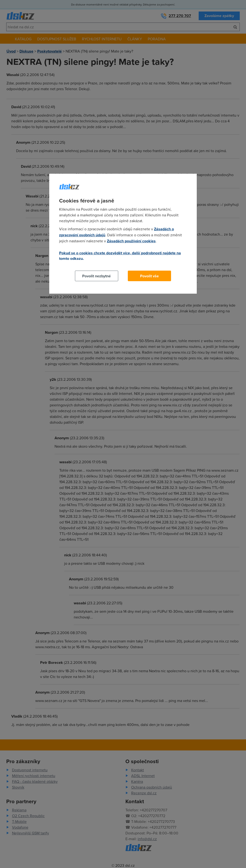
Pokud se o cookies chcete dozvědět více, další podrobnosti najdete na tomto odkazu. (120, 256)
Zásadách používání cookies (131, 241)
